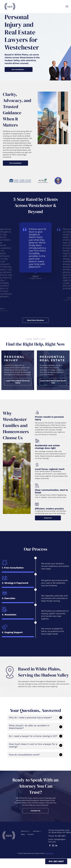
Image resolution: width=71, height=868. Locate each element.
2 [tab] (35, 314)
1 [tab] (34, 314)
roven (39, 417)
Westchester (51, 681)
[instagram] (53, 846)
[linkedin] (56, 846)
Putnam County (48, 684)
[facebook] (50, 846)
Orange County (31, 684)
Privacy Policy (50, 853)
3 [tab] (37, 314)
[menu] (67, 6)
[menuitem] (26, 831)
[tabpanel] (35, 251)
